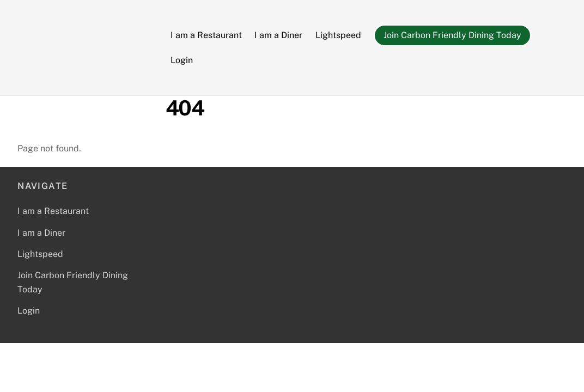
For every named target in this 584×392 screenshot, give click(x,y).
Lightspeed (338, 35)
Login (182, 60)
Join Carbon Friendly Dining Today (452, 35)
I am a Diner (278, 35)
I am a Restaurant (206, 35)
